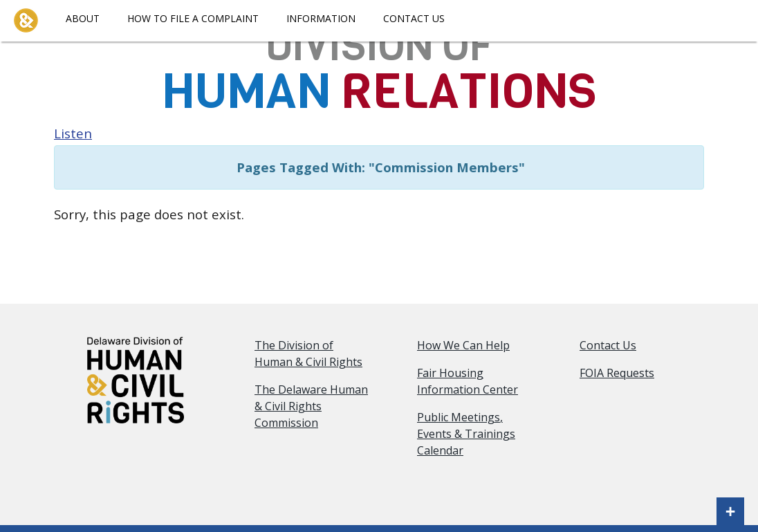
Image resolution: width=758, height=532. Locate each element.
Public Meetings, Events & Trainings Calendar (466, 434)
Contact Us (414, 18)
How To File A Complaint (193, 18)
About (83, 18)
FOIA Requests (617, 373)
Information (321, 18)
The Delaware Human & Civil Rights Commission (311, 406)
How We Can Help (463, 345)
